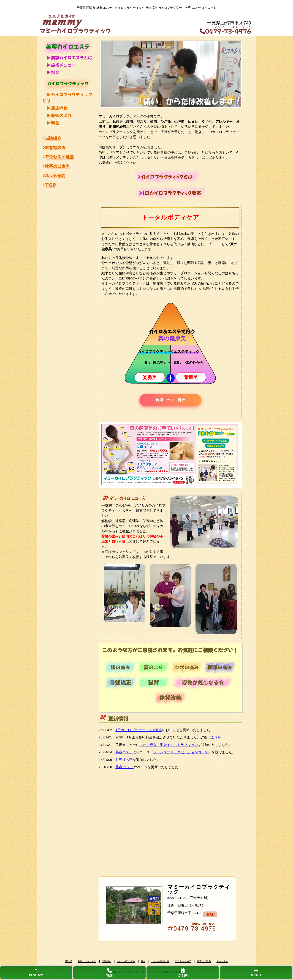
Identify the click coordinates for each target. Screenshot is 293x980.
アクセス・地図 (58, 157)
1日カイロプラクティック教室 (139, 730)
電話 (109, 973)
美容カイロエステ (87, 961)
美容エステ (124, 752)
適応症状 (57, 108)
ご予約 (183, 973)
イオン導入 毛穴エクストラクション (169, 745)
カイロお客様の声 (160, 961)
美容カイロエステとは (70, 57)
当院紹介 (52, 138)
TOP (49, 185)
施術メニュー (61, 65)
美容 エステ (124, 767)
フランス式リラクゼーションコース (181, 752)
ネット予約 (54, 175)
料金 (53, 72)
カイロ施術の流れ (126, 961)
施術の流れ (59, 115)
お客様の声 (54, 147)
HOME (68, 961)
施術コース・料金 (170, 400)
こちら (216, 737)
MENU (256, 973)
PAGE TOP (36, 972)
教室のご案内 (56, 166)
